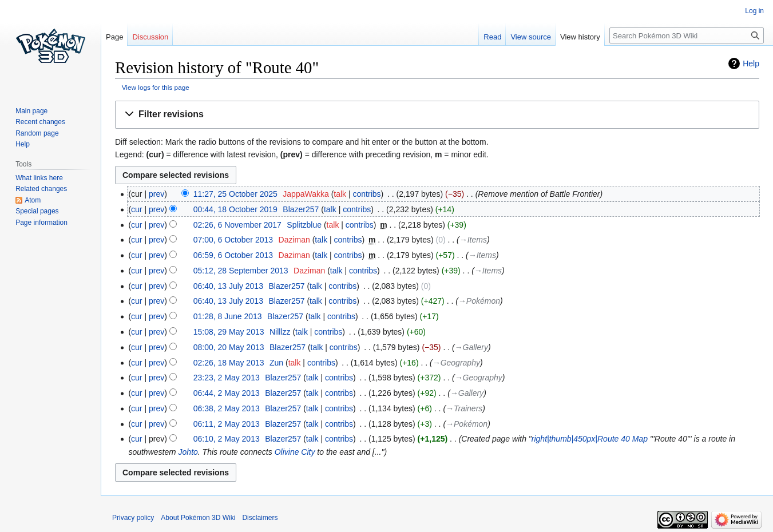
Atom (33, 200)
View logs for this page (156, 87)
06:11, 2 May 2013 (227, 424)
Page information (41, 223)
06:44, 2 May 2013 (227, 393)
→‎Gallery (471, 347)
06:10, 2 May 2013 (227, 439)
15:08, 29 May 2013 (229, 332)
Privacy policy (133, 518)
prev (156, 194)
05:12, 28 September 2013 (241, 271)
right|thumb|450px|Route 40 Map (590, 439)
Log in (754, 11)
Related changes (41, 189)
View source (531, 37)
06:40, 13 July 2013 (228, 286)
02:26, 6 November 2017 (237, 225)
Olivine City (295, 452)
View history (580, 37)
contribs (367, 194)
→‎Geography (456, 363)
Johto (188, 452)
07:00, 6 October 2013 (233, 240)
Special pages (37, 211)
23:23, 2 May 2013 (227, 378)
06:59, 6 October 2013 (233, 255)
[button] (437, 115)
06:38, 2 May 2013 (227, 408)
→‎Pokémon (479, 301)
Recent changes (40, 122)
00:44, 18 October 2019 (235, 209)
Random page (37, 133)
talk (340, 194)
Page (114, 37)
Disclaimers (260, 518)
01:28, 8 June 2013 (228, 316)
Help (751, 63)
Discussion (150, 37)
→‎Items (473, 240)
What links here (39, 178)
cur (136, 209)
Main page (31, 111)
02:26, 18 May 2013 (229, 363)
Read (492, 37)
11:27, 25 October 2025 (235, 194)
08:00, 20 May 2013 (229, 347)
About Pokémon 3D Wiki (198, 518)
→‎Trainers (464, 408)
